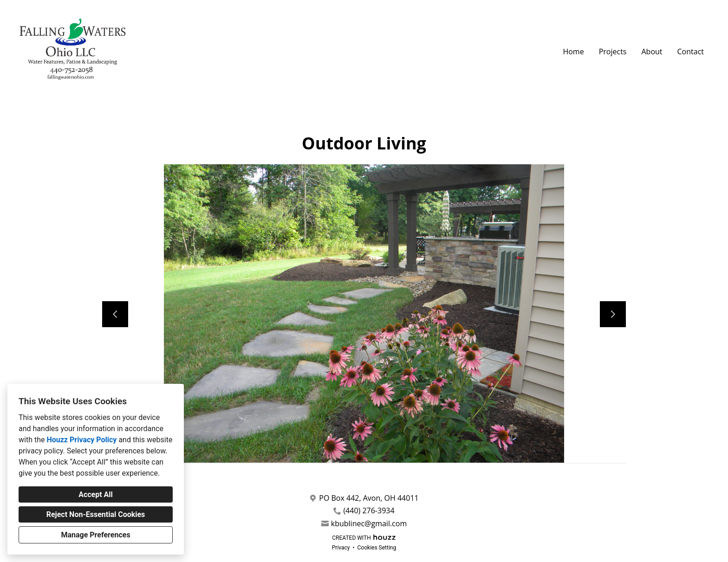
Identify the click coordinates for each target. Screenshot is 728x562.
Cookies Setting (377, 548)
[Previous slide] (115, 314)
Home (573, 52)
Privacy (341, 548)
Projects (613, 52)
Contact (691, 52)
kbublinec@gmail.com (369, 524)
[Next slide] (613, 314)
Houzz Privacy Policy (81, 440)
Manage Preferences (95, 535)
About (652, 52)
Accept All (96, 494)
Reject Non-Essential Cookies (96, 514)
